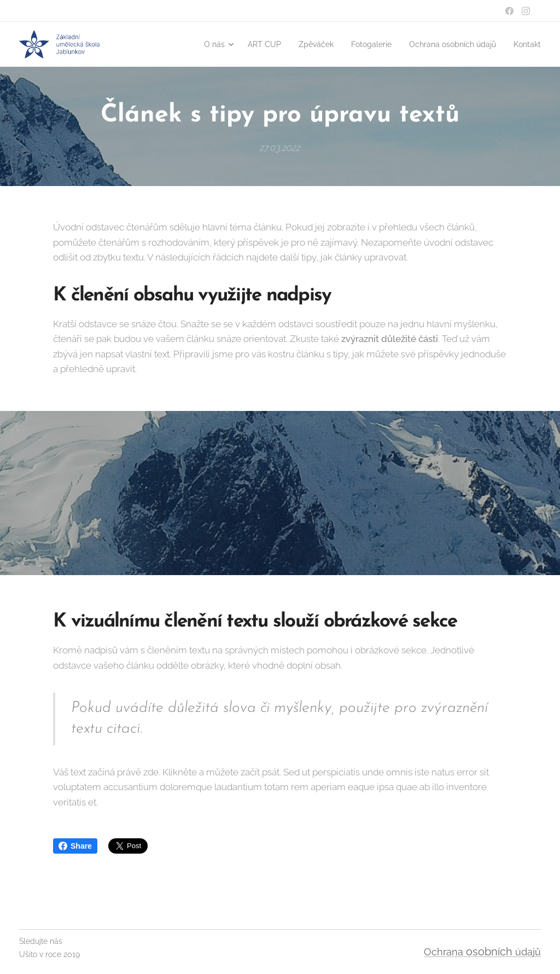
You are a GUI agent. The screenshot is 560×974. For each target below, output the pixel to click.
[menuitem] (190, 44)
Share (75, 846)
